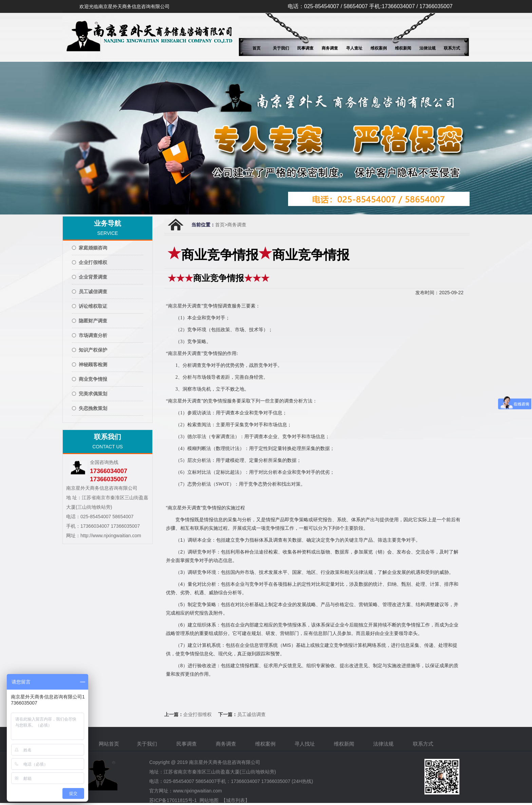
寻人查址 (354, 48)
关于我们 (281, 48)
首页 (256, 48)
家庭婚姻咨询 (93, 248)
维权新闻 (403, 48)
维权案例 (379, 48)
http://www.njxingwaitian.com (111, 536)
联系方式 (452, 48)
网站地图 (209, 800)
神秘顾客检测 (93, 364)
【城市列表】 (235, 800)
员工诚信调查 (93, 292)
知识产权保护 (93, 350)
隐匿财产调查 (93, 321)
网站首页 (109, 744)
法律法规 (427, 48)
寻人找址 (305, 744)
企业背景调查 (93, 277)
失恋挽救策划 (93, 408)
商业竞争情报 (93, 379)
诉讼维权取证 (93, 306)
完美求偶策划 (93, 394)
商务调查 (330, 48)
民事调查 (305, 48)
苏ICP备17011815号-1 (173, 800)
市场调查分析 (93, 335)
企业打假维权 (93, 262)
